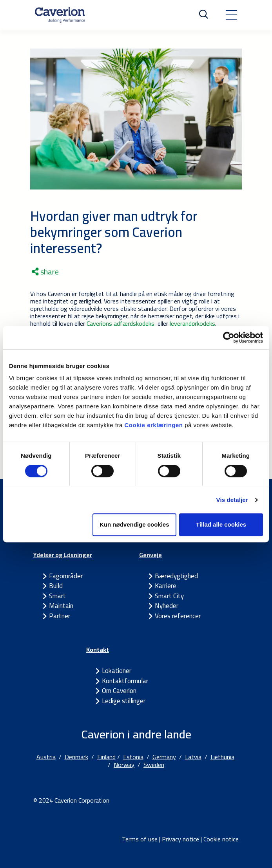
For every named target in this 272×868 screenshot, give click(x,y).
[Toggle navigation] (231, 15)
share (45, 272)
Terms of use (140, 839)
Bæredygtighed (176, 576)
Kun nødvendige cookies (134, 524)
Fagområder (66, 576)
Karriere (166, 586)
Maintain (61, 606)
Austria (46, 757)
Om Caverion (119, 691)
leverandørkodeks (192, 323)
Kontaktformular (125, 681)
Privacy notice (180, 839)
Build (56, 586)
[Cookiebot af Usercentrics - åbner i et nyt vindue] (229, 337)
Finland (106, 757)
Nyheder (167, 606)
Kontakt (98, 650)
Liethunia (222, 757)
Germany (164, 757)
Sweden (154, 765)
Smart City (169, 596)
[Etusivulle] (60, 15)
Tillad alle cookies (221, 524)
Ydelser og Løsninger (63, 555)
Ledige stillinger (124, 701)
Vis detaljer (232, 500)
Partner (60, 616)
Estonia (133, 757)
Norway (124, 765)
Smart (57, 596)
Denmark (76, 757)
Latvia (193, 757)
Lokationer (117, 671)
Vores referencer (178, 616)
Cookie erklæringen (154, 425)
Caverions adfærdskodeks (121, 323)
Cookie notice (221, 839)
